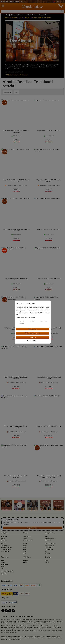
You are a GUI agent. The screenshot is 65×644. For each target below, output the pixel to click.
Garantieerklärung (49, 549)
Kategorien (5, 533)
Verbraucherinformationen (51, 544)
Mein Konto (27, 557)
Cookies (47, 542)
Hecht (24, 553)
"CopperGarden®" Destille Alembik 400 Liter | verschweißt (16, 427)
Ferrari (25, 551)
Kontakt (47, 536)
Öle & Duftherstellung (6, 548)
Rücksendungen (49, 548)
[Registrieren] (15, 1)
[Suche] (62, 11)
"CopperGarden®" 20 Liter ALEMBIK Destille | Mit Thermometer (16, 230)
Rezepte (3, 566)
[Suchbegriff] (30, 11)
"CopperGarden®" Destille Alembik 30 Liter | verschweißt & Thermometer (16, 279)
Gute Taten (47, 563)
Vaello (24, 549)
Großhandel (4, 574)
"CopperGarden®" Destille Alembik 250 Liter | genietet (49, 378)
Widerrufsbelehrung (49, 546)
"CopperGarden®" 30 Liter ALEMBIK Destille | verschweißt (49, 279)
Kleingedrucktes (50, 533)
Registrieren (26, 563)
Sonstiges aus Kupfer (6, 549)
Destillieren (4, 536)
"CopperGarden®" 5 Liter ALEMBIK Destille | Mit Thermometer (16, 131)
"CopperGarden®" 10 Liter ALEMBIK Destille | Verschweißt (49, 181)
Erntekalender (5, 564)
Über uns (47, 561)
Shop (3, 561)
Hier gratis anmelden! (32, 528)
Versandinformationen (50, 538)
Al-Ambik (25, 538)
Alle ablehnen (32, 337)
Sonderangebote (5, 551)
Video (3, 568)
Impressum (47, 553)
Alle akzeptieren (32, 329)
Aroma (3, 563)
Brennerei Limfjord (20, 72)
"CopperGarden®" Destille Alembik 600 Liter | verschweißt (16, 477)
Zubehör (3, 542)
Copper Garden (27, 536)
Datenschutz (48, 540)
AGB (46, 551)
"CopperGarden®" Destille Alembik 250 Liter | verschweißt (16, 378)
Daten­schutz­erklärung (22, 317)
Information (5, 557)
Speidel (25, 544)
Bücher (3, 544)
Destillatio (48, 557)
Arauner (25, 546)
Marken (25, 533)
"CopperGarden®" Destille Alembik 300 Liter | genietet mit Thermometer (49, 477)
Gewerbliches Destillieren (7, 572)
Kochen (3, 538)
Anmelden (25, 561)
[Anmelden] (5, 1)
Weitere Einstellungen (33, 341)
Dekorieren (4, 540)
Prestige (25, 542)
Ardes (24, 548)
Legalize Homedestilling (7, 570)
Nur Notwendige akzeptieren (33, 333)
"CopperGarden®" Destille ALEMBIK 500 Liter (49, 426)
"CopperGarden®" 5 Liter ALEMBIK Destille (49, 131)
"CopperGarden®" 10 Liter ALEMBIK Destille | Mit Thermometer (16, 181)
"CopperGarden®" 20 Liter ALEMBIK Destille (49, 229)
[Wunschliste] (63, 1)
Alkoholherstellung (6, 546)
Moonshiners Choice (28, 540)
